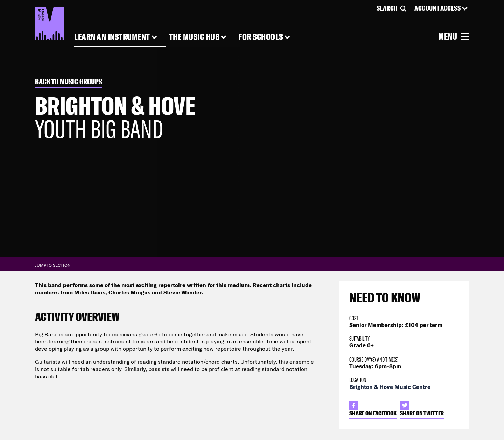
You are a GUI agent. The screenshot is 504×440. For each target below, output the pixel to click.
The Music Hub (194, 37)
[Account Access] (442, 8)
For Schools (261, 37)
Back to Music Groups (69, 82)
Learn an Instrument (112, 37)
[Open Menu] (454, 36)
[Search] (392, 8)
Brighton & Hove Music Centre (390, 387)
